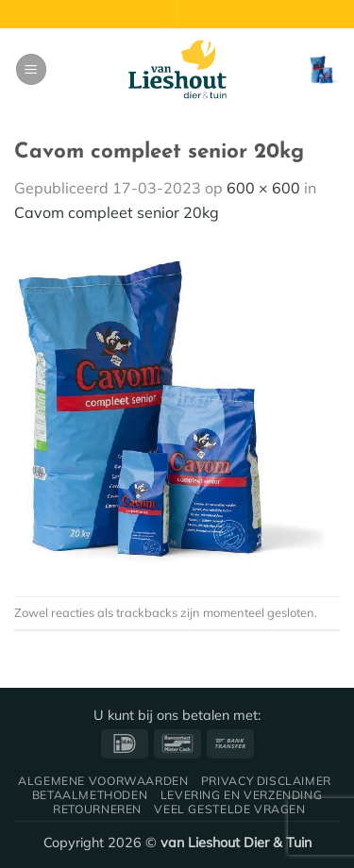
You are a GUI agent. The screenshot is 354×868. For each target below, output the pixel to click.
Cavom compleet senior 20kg (117, 212)
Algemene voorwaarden (103, 781)
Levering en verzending (241, 795)
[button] (31, 69)
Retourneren (97, 809)
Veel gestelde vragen (229, 809)
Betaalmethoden (90, 795)
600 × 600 (263, 188)
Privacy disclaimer (266, 781)
